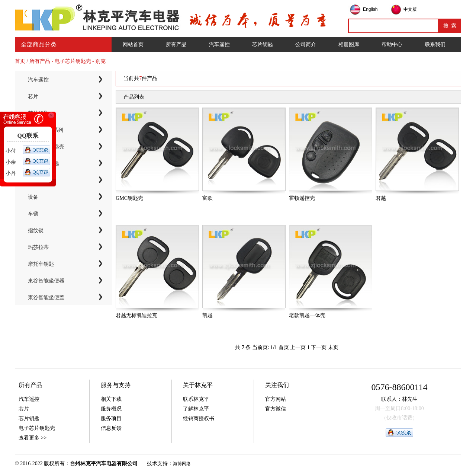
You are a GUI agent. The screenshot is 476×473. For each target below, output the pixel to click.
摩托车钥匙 (41, 264)
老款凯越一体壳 (307, 315)
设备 (33, 197)
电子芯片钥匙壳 (46, 147)
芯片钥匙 (263, 44)
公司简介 (306, 44)
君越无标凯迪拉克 (136, 315)
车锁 (33, 214)
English (370, 9)
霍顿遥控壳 (302, 198)
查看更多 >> (33, 438)
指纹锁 (36, 231)
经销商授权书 (199, 418)
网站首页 (133, 44)
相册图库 (349, 44)
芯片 (33, 97)
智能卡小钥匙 (44, 164)
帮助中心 (392, 44)
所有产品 (176, 44)
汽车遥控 (219, 44)
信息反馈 (111, 428)
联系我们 (435, 44)
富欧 (208, 198)
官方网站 (276, 399)
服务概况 (111, 409)
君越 (381, 198)
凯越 (208, 315)
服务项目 (111, 418)
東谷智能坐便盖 (46, 298)
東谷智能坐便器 (46, 281)
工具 (33, 180)
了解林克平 (196, 409)
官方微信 (276, 409)
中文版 (410, 9)
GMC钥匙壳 (129, 198)
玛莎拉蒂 (38, 247)
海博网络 (182, 464)
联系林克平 (196, 399)
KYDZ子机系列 (46, 130)
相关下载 (111, 399)
